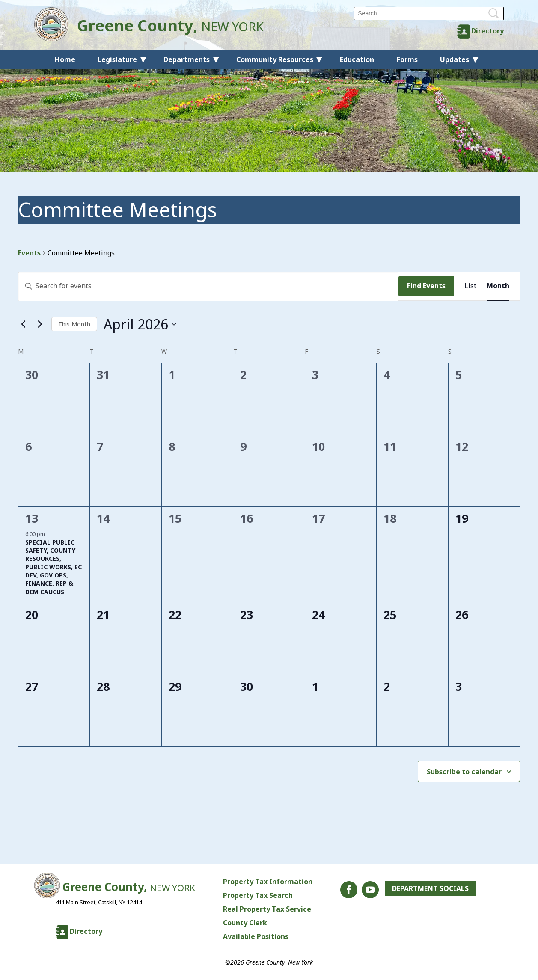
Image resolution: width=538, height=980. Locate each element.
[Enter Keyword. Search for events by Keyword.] (208, 286)
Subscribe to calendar (464, 772)
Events (29, 253)
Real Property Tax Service (267, 909)
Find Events (426, 286)
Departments (187, 59)
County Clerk (245, 923)
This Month (74, 324)
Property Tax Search (258, 895)
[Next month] (40, 324)
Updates (455, 59)
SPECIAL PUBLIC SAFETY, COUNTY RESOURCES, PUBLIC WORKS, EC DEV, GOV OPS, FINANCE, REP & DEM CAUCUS (54, 567)
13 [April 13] (32, 518)
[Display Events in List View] (470, 286)
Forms (407, 59)
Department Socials (430, 888)
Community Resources (275, 59)
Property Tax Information (268, 882)
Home (65, 59)
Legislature (117, 59)
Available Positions (256, 936)
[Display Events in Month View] (498, 286)
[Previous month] (23, 324)
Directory (487, 31)
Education (357, 59)
